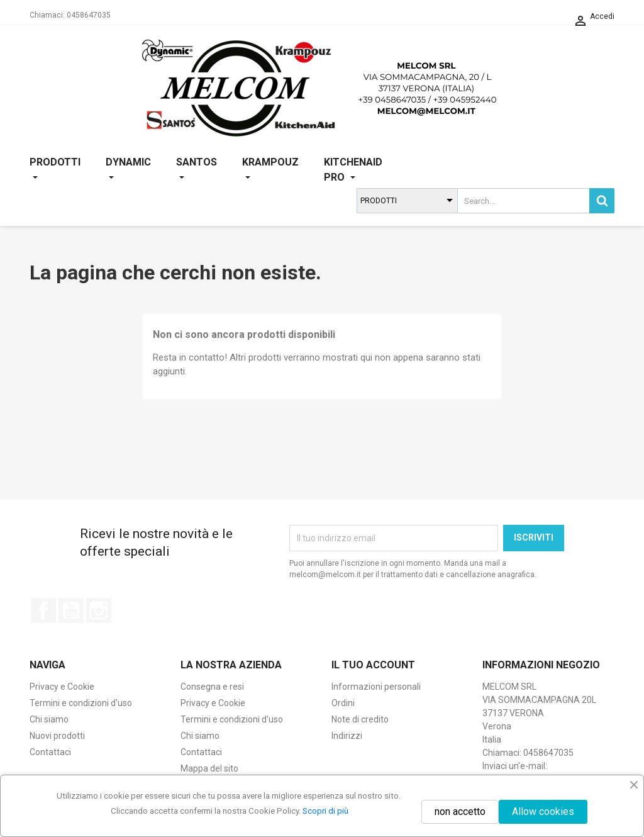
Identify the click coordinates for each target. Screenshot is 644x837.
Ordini (343, 703)
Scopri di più (325, 811)
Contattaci (50, 752)
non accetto (460, 812)
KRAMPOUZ (270, 170)
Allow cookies (543, 812)
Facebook (43, 610)
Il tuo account (373, 665)
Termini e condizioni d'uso (81, 703)
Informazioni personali (376, 687)
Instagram (99, 610)
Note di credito (360, 719)
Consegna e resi (212, 687)
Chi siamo (49, 719)
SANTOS (197, 170)
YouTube (71, 610)
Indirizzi (347, 736)
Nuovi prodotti (57, 736)
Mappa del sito (209, 768)
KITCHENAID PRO (353, 170)
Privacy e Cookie (62, 687)
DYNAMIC (128, 170)
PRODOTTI (55, 170)
